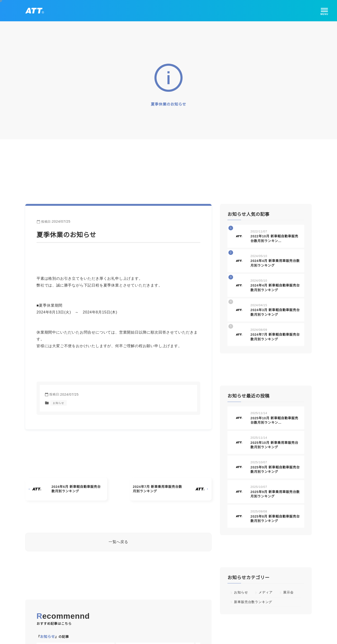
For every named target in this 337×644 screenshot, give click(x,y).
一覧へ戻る (118, 541)
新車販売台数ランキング (253, 601)
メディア (266, 591)
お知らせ (58, 402)
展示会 (288, 591)
